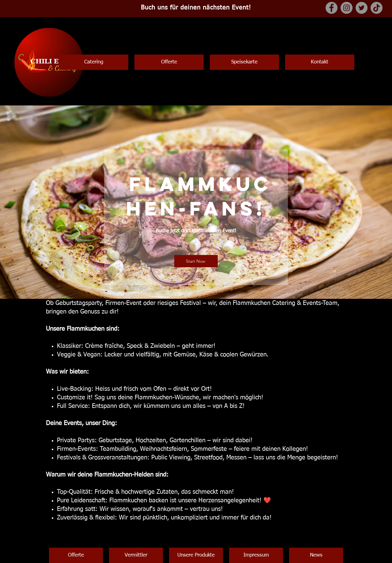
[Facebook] (332, 8)
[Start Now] (196, 261)
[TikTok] (377, 8)
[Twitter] (362, 8)
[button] (94, 62)
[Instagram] (347, 8)
